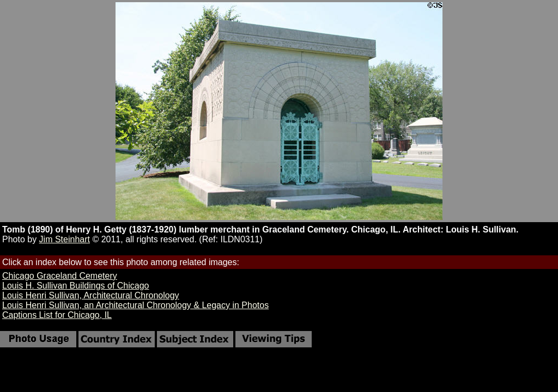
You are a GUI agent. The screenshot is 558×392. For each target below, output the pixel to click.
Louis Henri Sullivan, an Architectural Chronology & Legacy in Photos (135, 305)
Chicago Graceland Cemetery (60, 276)
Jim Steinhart (65, 239)
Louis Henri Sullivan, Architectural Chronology (91, 295)
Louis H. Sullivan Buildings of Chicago (75, 286)
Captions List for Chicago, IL (57, 315)
